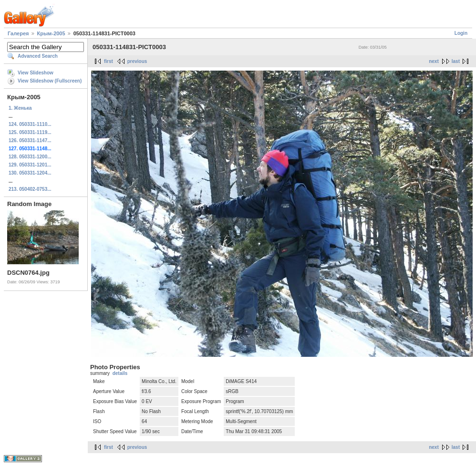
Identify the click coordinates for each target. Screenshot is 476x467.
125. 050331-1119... (30, 132)
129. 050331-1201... (30, 165)
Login (461, 33)
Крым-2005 (51, 33)
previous (137, 61)
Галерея (18, 33)
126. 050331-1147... (30, 140)
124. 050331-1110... (30, 124)
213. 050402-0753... (30, 189)
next (434, 61)
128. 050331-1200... (30, 157)
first (109, 61)
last (456, 61)
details (120, 373)
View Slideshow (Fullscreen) (50, 81)
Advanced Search (38, 56)
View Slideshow (36, 73)
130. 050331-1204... (30, 173)
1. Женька (20, 108)
